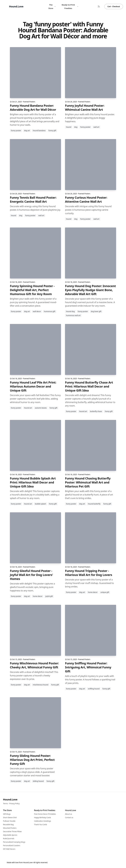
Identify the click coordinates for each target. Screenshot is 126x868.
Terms (5, 803)
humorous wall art (73, 315)
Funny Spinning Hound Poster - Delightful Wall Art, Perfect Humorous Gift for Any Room (32, 290)
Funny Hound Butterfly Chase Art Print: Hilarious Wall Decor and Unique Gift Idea (89, 386)
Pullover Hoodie (9, 821)
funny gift (52, 130)
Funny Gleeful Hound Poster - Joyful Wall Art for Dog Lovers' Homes (31, 575)
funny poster (16, 130)
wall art (96, 127)
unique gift (105, 592)
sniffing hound (94, 689)
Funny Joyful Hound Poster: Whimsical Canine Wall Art (85, 108)
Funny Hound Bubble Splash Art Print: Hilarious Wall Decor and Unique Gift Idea (33, 482)
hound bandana (39, 130)
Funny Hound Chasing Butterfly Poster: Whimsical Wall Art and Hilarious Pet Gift (88, 482)
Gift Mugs (7, 814)
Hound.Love (10, 799)
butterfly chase (96, 411)
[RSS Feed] (99, 6)
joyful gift (49, 596)
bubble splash (40, 504)
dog (76, 127)
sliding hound (38, 781)
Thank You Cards (41, 824)
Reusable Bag (8, 824)
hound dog (70, 311)
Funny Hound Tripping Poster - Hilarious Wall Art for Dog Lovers (89, 573)
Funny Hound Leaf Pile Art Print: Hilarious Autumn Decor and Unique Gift (33, 386)
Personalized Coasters (12, 845)
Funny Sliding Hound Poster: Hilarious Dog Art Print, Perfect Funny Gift (32, 760)
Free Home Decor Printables (45, 814)
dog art (27, 130)
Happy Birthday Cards (43, 817)
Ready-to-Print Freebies (70, 6)
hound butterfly (94, 504)
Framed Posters (29, 102)
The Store (52, 6)
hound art (28, 408)
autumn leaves (41, 408)
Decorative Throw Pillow (12, 831)
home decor (38, 596)
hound (69, 127)
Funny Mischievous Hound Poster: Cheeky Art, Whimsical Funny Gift (34, 665)
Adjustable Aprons (10, 835)
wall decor (37, 311)
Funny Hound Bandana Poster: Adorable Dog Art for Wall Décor (33, 108)
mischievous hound (41, 685)
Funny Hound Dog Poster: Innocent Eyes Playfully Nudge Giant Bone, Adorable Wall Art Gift (90, 290)
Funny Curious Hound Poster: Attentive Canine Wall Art (86, 200)
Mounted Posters (10, 828)
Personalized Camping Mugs (14, 842)
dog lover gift (96, 311)
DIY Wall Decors (9, 849)
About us (69, 814)
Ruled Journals (9, 838)
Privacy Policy (14, 803)
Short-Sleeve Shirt (10, 817)
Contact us (69, 817)
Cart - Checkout (114, 6)
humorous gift (50, 311)
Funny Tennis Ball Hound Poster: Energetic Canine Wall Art (33, 200)
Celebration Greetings (43, 821)
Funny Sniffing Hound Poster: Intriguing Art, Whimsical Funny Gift (88, 667)
